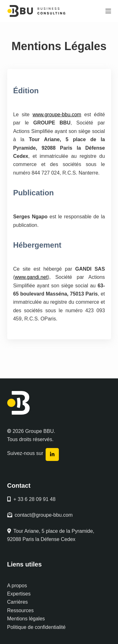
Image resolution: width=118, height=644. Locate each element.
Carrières (18, 602)
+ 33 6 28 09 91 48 (31, 499)
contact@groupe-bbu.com (40, 515)
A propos (17, 586)
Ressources (20, 610)
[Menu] (108, 11)
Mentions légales (26, 619)
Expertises (19, 594)
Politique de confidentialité (37, 627)
